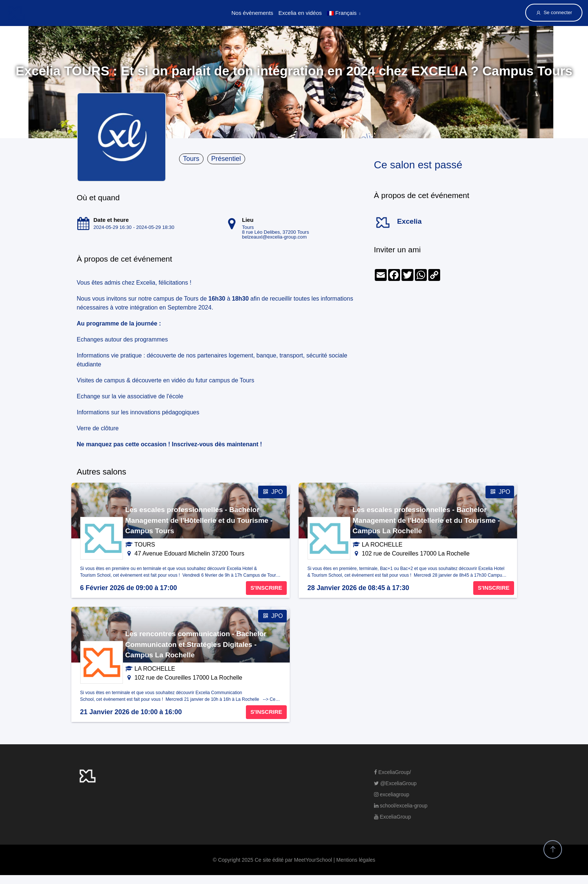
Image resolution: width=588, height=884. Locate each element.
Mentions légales (356, 860)
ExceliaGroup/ (393, 772)
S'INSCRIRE (266, 588)
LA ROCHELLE (382, 545)
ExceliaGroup (393, 817)
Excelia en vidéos (300, 13)
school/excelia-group (401, 806)
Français (342, 13)
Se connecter (554, 13)
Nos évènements (252, 13)
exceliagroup (392, 794)
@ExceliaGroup (395, 783)
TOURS (145, 545)
